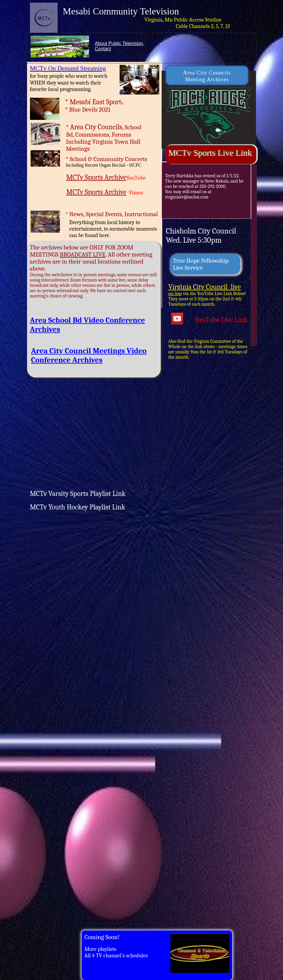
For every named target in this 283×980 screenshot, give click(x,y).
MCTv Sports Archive (96, 192)
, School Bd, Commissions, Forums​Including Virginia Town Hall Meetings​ (104, 138)
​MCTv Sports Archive (96, 177)
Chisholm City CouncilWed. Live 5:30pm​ (201, 236)
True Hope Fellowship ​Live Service (201, 264)
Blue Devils (83, 110)
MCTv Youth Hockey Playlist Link (78, 507)
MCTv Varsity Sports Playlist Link (78, 494)
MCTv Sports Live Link (210, 153)
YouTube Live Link (221, 320)
